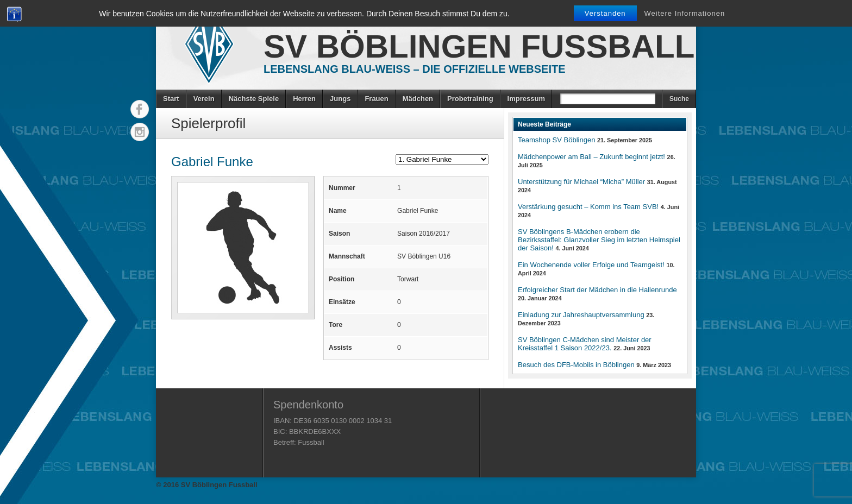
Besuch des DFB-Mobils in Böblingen (576, 365)
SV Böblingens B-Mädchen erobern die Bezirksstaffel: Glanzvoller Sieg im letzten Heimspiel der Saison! (599, 240)
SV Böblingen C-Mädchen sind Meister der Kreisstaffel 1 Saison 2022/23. (585, 344)
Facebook (140, 109)
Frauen (376, 99)
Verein (204, 99)
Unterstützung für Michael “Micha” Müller (581, 182)
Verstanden (605, 13)
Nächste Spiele (254, 99)
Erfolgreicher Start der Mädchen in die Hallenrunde (597, 290)
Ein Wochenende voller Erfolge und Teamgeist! (591, 265)
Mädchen (418, 99)
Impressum (526, 99)
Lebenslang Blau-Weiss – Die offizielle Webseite (415, 69)
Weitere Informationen (685, 13)
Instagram (140, 132)
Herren (304, 99)
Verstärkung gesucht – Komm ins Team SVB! (588, 207)
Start (171, 99)
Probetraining (470, 99)
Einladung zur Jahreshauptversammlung (581, 315)
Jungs (340, 99)
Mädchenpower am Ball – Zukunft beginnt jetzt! (591, 157)
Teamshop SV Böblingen (556, 140)
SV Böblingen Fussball (479, 46)
